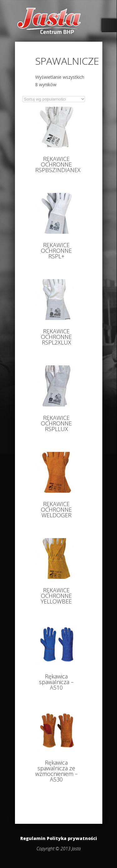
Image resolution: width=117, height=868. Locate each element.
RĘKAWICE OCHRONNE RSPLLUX (56, 423)
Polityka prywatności (72, 838)
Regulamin (33, 838)
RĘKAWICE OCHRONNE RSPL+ (56, 251)
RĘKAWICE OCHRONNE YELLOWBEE (56, 596)
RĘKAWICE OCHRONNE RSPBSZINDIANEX (58, 164)
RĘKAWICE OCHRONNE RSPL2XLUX (56, 337)
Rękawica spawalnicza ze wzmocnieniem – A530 (56, 771)
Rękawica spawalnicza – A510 (56, 682)
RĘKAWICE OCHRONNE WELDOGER (56, 509)
